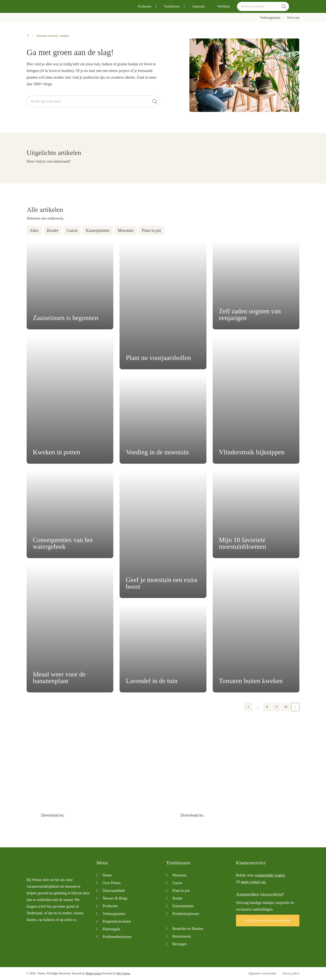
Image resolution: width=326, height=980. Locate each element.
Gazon (72, 230)
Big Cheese (123, 973)
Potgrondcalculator (117, 921)
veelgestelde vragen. (270, 875)
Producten (145, 6)
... (258, 707)
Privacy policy (291, 973)
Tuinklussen (172, 6)
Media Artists (94, 973)
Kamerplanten (98, 230)
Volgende (295, 707)
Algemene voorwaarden (262, 973)
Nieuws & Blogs (115, 898)
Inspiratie (199, 6)
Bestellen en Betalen (188, 929)
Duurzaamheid (114, 891)
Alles (34, 230)
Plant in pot (151, 230)
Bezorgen (180, 944)
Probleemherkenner (117, 937)
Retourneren (182, 936)
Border (53, 230)
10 (286, 707)
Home (107, 875)
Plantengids (111, 929)
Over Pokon (112, 883)
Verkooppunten (270, 18)
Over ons (293, 18)
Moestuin (126, 230)
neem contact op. (253, 882)
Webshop (224, 6)
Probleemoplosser (186, 914)
